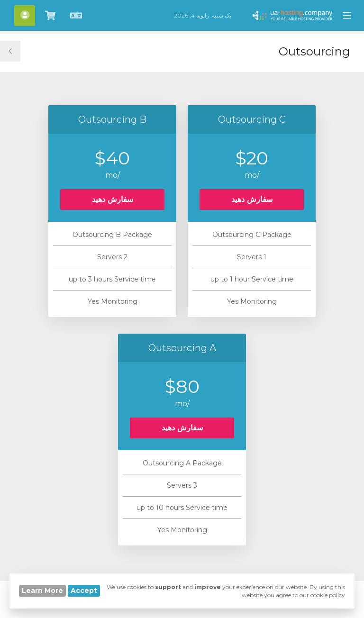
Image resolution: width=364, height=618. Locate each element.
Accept (84, 591)
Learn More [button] (42, 591)
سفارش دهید (252, 199)
